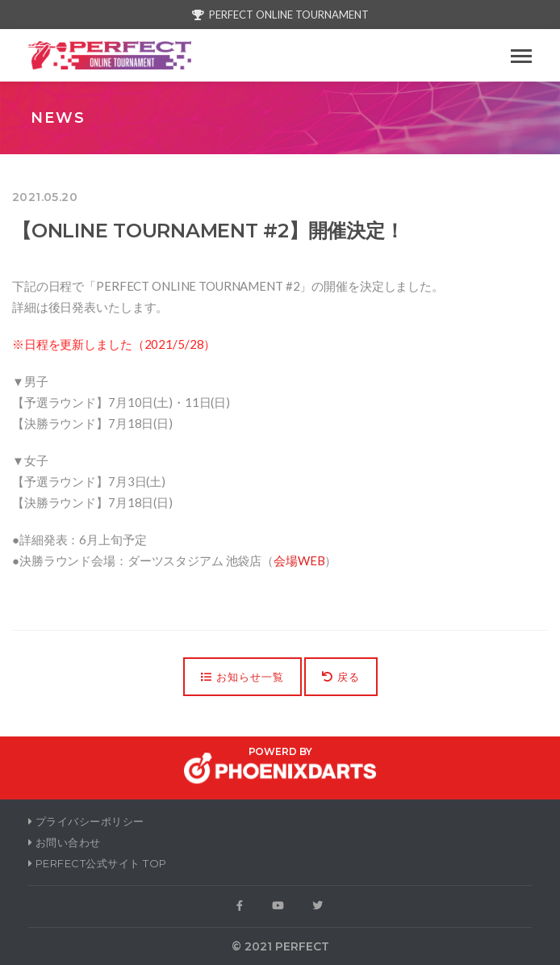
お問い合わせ (65, 842)
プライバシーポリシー (86, 821)
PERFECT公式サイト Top (98, 863)
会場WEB (299, 560)
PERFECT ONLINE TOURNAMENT (280, 15)
